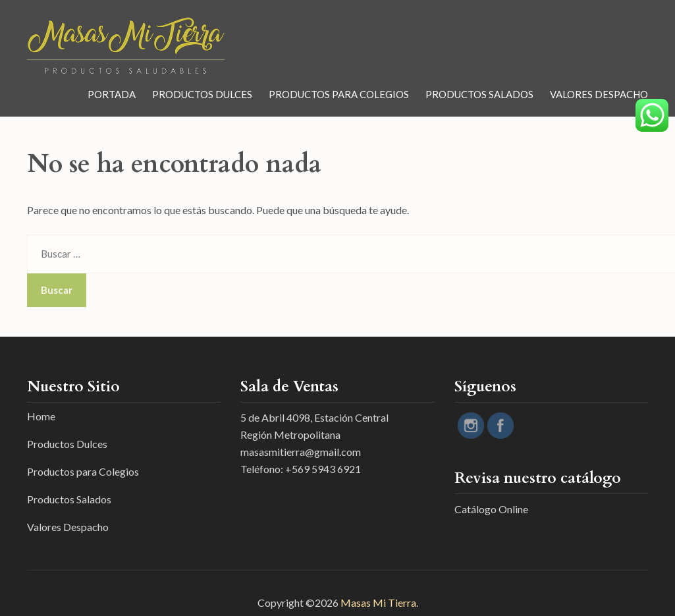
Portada (112, 94)
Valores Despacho (599, 94)
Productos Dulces (202, 94)
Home (41, 416)
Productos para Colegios (339, 94)
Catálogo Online (491, 509)
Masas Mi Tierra (378, 602)
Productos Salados (479, 94)
